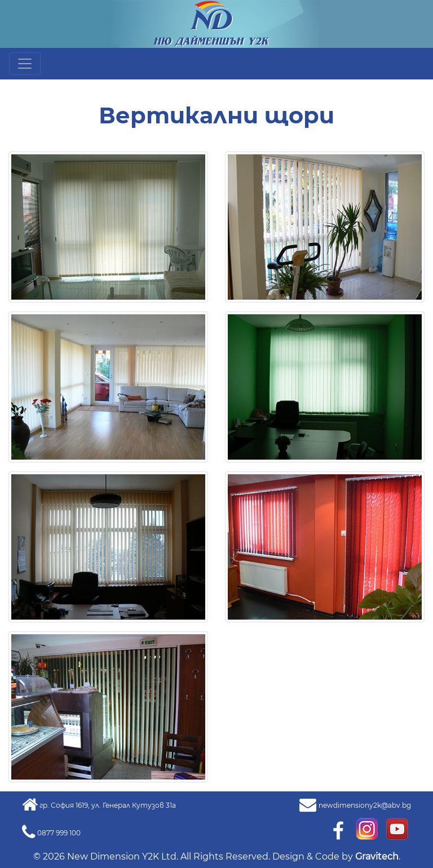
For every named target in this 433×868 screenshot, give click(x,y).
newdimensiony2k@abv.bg (365, 805)
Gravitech (377, 856)
